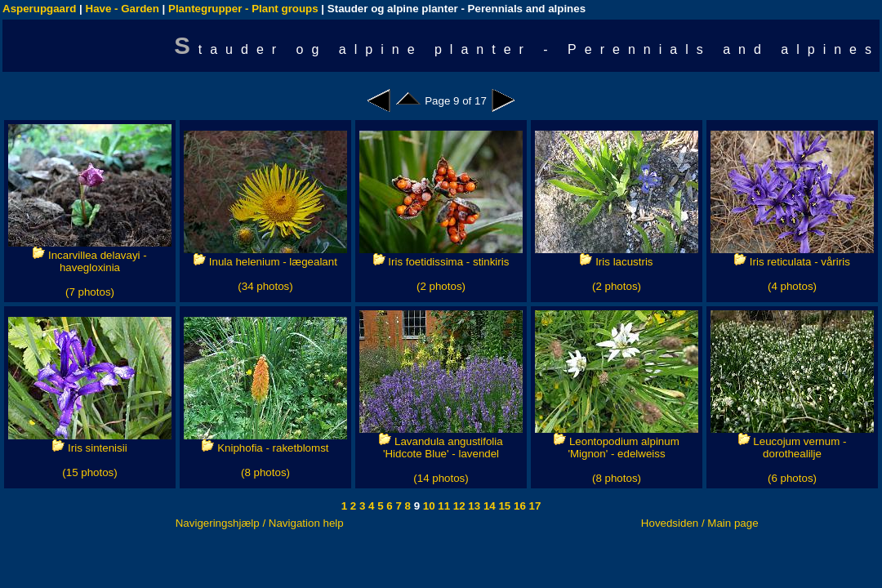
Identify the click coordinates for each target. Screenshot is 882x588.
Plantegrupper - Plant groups (243, 9)
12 (458, 506)
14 (488, 506)
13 (473, 506)
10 (428, 506)
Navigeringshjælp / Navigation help (260, 523)
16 (518, 506)
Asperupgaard (39, 9)
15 (503, 506)
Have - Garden (122, 9)
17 (534, 506)
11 (443, 506)
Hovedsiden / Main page (700, 523)
